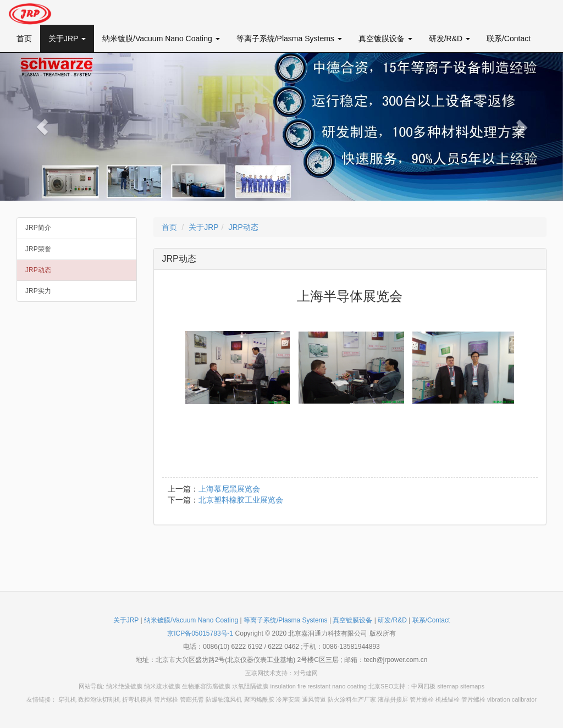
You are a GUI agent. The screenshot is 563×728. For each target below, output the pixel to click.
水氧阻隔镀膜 (250, 686)
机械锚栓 (448, 699)
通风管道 (314, 699)
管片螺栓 (166, 699)
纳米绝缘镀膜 (124, 686)
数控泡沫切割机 (99, 699)
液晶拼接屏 (393, 699)
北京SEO (381, 686)
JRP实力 (38, 291)
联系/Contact (509, 38)
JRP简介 (38, 228)
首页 (24, 38)
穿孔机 (67, 699)
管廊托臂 (192, 699)
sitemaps (472, 686)
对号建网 (306, 673)
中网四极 (423, 686)
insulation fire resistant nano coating (318, 686)
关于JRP (67, 38)
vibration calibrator (512, 699)
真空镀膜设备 (385, 38)
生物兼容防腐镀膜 (206, 686)
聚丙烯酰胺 (259, 699)
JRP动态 (38, 270)
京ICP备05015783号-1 (200, 633)
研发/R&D (449, 38)
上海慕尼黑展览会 (229, 489)
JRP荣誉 (38, 249)
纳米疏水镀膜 (162, 686)
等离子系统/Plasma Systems (289, 38)
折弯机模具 (137, 699)
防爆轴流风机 (224, 699)
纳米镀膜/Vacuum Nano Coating (161, 38)
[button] (42, 127)
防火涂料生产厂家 (352, 699)
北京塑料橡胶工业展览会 (241, 500)
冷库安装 (288, 699)
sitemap (448, 686)
